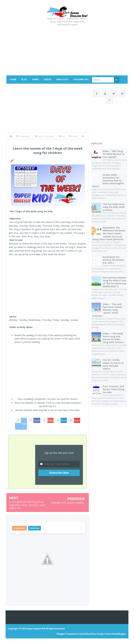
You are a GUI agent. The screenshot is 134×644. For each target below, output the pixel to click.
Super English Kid (36, 629)
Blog (24, 79)
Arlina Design (97, 634)
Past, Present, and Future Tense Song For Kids (113, 390)
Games (35, 79)
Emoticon (35, 528)
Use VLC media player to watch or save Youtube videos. (113, 365)
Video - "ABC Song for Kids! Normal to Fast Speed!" (114, 154)
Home (13, 79)
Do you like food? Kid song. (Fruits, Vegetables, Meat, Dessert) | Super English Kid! (27, 505)
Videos (48, 79)
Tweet (24, 425)
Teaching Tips (81, 79)
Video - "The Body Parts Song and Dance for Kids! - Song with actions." (114, 338)
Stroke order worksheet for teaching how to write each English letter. (108, 181)
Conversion (19, 528)
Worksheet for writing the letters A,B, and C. (113, 260)
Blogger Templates (67, 634)
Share (37, 420)
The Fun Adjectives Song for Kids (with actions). (114, 207)
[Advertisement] (67, 50)
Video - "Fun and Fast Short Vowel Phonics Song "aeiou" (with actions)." (107, 310)
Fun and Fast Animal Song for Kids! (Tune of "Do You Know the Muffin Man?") (114, 282)
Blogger (122, 634)
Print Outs (62, 79)
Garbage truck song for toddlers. (68, 503)
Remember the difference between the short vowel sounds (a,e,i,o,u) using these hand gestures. (109, 234)
